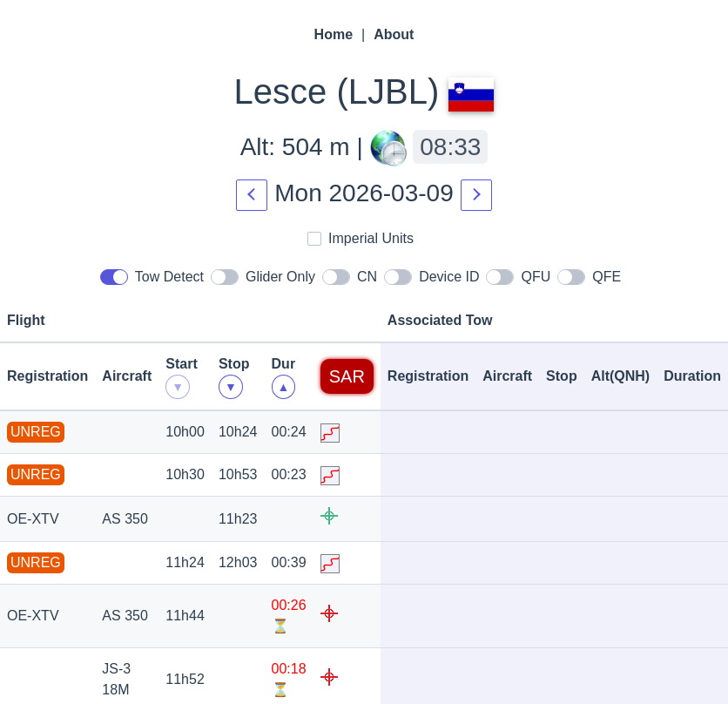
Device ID (431, 275)
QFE (589, 275)
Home (334, 34)
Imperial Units (361, 237)
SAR (347, 376)
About (394, 34)
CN (350, 275)
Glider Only (263, 275)
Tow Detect (152, 275)
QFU (518, 275)
